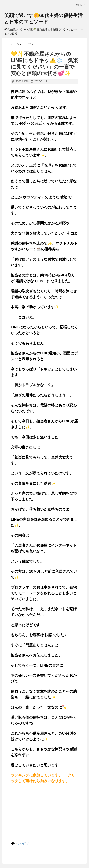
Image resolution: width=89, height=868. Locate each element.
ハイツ (23, 844)
